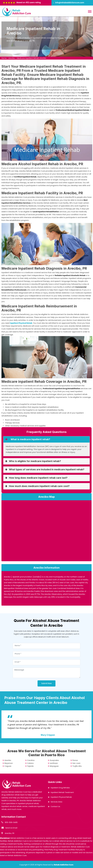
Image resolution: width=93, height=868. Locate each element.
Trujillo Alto (77, 766)
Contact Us (55, 806)
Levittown (54, 763)
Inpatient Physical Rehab (61, 797)
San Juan (76, 763)
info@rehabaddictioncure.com (70, 3)
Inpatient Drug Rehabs (60, 788)
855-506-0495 (11, 822)
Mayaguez (54, 766)
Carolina (31, 760)
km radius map (46, 532)
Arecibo (12, 58)
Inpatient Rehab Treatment (62, 792)
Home (4, 58)
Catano (30, 763)
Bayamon (9, 763)
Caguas (8, 766)
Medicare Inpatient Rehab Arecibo (31, 58)
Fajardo (30, 766)
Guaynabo (54, 760)
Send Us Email (11, 828)
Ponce (75, 760)
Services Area (56, 802)
